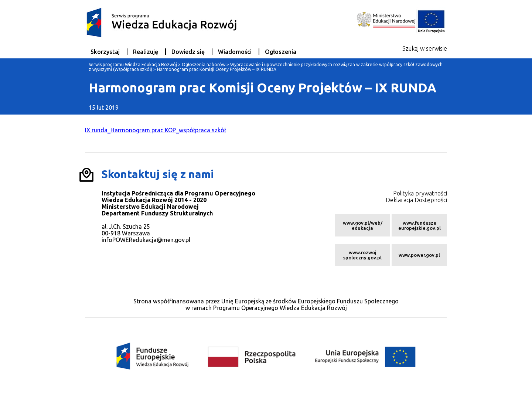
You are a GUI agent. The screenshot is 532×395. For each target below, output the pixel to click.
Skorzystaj (105, 52)
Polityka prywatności (420, 193)
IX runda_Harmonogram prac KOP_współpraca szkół (156, 130)
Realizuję (146, 52)
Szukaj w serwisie (425, 48)
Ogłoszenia (281, 52)
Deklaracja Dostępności (416, 200)
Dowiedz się (188, 52)
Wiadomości (235, 52)
